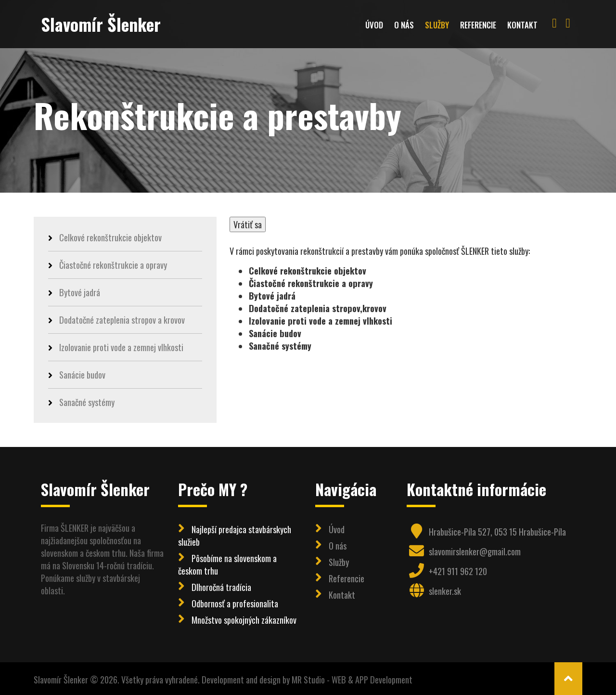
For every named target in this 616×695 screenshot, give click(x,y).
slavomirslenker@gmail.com (475, 551)
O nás (404, 25)
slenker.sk (445, 591)
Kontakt (522, 25)
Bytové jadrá (74, 292)
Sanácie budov (77, 374)
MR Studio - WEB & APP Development (352, 679)
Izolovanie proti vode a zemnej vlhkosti (116, 347)
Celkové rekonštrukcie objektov (105, 237)
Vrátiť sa (248, 224)
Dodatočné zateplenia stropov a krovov (116, 320)
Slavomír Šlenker (101, 24)
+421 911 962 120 (458, 571)
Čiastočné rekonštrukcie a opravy (108, 265)
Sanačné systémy (81, 402)
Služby (437, 25)
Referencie (478, 25)
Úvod (374, 25)
